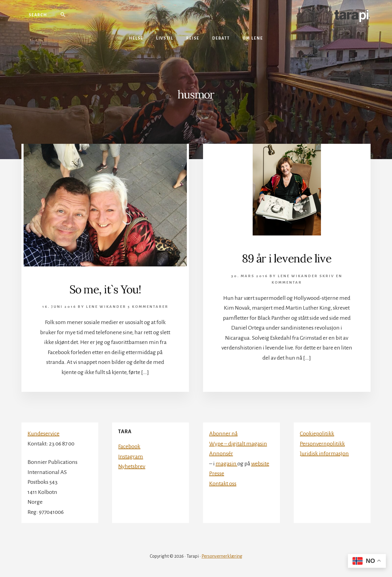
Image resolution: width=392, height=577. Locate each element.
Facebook (129, 446)
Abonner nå (223, 434)
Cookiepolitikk (317, 434)
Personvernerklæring (222, 556)
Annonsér (221, 453)
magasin (226, 464)
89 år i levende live (287, 258)
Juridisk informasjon (324, 453)
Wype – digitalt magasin (238, 444)
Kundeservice (43, 434)
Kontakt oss (223, 483)
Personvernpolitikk (322, 444)
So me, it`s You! (105, 289)
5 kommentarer (148, 307)
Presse (217, 473)
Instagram (131, 457)
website (260, 464)
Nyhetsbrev (132, 466)
